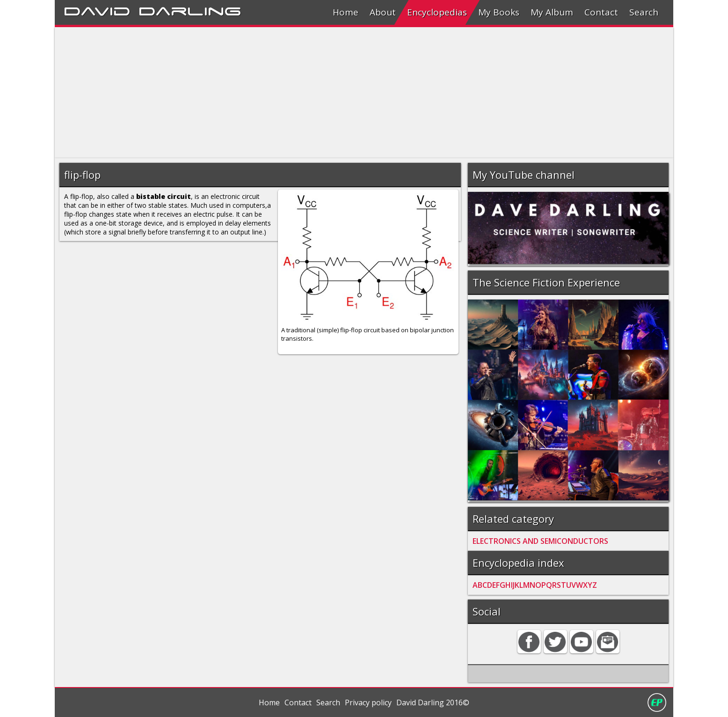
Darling (190, 10)
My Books (499, 12)
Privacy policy (368, 702)
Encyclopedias (437, 12)
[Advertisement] (335, 93)
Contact (601, 12)
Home (346, 12)
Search (644, 12)
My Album (552, 12)
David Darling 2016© (433, 702)
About (383, 12)
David (97, 10)
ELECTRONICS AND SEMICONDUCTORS (540, 541)
